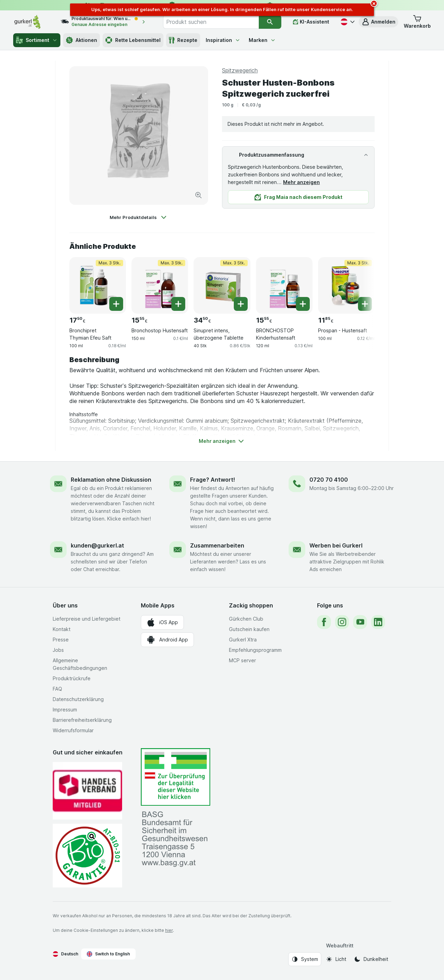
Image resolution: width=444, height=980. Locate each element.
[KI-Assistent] (311, 22)
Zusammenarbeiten (217, 545)
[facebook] (324, 622)
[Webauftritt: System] (305, 959)
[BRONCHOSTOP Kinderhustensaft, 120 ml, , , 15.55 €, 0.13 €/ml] (284, 285)
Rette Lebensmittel (133, 40)
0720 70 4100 (329, 480)
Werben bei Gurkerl (336, 545)
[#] (176, 777)
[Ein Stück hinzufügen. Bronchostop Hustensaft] (178, 304)
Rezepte (183, 40)
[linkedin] (378, 622)
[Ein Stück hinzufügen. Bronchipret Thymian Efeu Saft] (116, 304)
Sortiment (37, 40)
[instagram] (342, 622)
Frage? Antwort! (213, 480)
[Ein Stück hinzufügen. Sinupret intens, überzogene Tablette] (241, 304)
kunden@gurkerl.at (97, 545)
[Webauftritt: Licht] (336, 959)
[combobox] (211, 22)
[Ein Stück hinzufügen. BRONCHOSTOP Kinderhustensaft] (303, 304)
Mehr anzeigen (301, 182)
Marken (262, 40)
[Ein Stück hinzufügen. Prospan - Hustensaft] (365, 304)
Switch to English (108, 954)
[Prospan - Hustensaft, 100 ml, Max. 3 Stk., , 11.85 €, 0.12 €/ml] (346, 285)
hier (169, 930)
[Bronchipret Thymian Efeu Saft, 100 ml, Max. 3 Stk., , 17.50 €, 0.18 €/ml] (98, 285)
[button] (378, 22)
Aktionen (82, 40)
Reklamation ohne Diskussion (111, 480)
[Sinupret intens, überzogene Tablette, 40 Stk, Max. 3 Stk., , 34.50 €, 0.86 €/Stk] (222, 285)
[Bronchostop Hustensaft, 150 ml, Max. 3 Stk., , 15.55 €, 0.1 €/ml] (160, 285)
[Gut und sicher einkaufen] (87, 855)
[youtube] (360, 622)
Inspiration (223, 40)
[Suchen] (270, 22)
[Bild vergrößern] (198, 195)
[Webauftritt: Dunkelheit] (371, 959)
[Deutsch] (347, 22)
